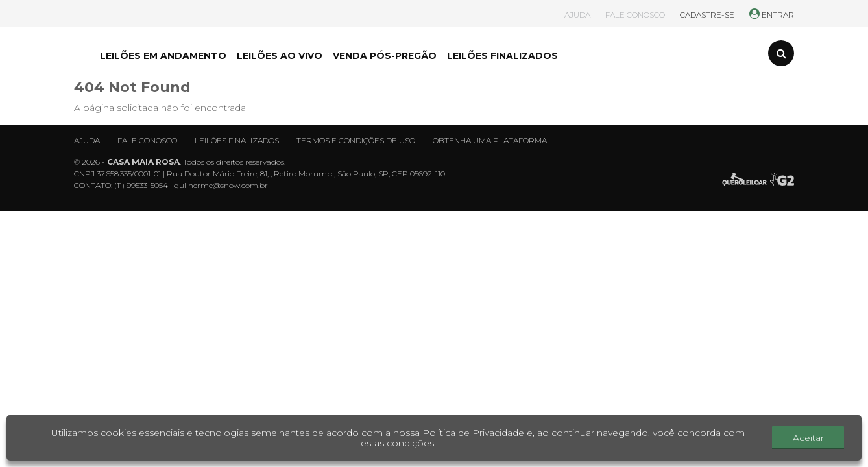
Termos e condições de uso (356, 140)
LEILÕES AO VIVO (280, 56)
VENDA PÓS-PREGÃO (385, 56)
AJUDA (577, 15)
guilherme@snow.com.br (221, 185)
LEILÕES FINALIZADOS (502, 56)
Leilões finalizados (237, 140)
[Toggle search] (781, 53)
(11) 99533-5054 (141, 185)
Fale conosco (147, 140)
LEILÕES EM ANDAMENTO (163, 56)
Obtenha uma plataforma (490, 140)
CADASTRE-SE (707, 15)
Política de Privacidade (473, 433)
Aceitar (808, 438)
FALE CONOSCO (635, 15)
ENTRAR (772, 15)
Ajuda (87, 140)
